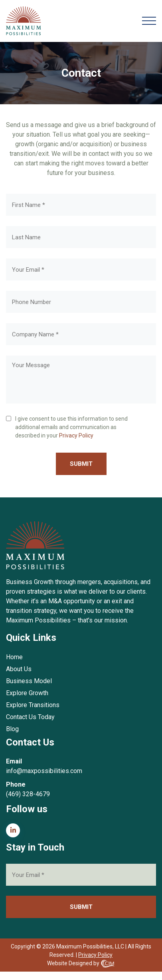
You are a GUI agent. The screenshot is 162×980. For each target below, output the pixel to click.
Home (14, 657)
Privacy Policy (76, 435)
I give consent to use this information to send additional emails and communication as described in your (71, 428)
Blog (12, 729)
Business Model (29, 681)
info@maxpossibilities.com (44, 771)
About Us (19, 669)
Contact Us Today (30, 717)
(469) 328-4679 (28, 794)
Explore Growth (27, 693)
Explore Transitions (33, 705)
